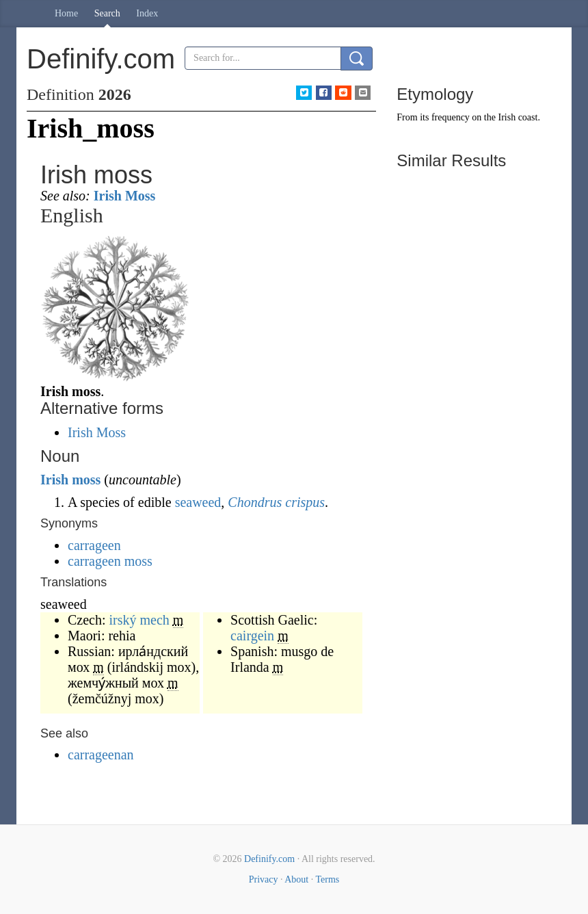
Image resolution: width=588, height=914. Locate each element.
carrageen (94, 545)
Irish (54, 480)
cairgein (252, 636)
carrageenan (101, 755)
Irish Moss (125, 196)
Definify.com (269, 859)
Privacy (264, 879)
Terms (327, 879)
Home (66, 13)
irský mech (139, 620)
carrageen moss (110, 561)
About (296, 879)
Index (147, 13)
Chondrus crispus (276, 502)
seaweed (198, 502)
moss (86, 480)
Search (107, 13)
